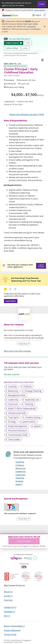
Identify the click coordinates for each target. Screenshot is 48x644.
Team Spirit (13, 417)
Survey (8, 596)
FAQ (7, 616)
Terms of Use (10, 634)
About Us (8, 592)
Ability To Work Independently (22, 408)
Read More (23, 344)
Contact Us (10, 607)
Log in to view (41, 266)
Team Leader (14, 439)
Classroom (13, 404)
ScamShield (31, 26)
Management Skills (17, 395)
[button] (44, 27)
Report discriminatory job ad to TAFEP (27, 114)
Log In (38, 15)
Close (42, 4)
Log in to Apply (24, 541)
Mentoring (13, 391)
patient (37, 426)
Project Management (18, 426)
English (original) (12, 43)
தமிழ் (25, 48)
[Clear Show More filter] (24, 519)
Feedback (9, 612)
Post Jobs (8, 600)
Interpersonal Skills (17, 413)
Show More (23, 519)
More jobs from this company (17, 351)
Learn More (11, 301)
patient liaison (29, 422)
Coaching (12, 386)
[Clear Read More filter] (24, 344)
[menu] (45, 15)
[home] (10, 15)
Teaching (29, 404)
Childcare (27, 386)
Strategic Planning (33, 391)
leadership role (32, 400)
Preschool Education (17, 431)
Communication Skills (18, 435)
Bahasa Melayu (12, 48)
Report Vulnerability (14, 626)
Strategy (12, 422)
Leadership (13, 400)
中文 (28, 43)
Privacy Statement (12, 630)
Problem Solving (33, 417)
